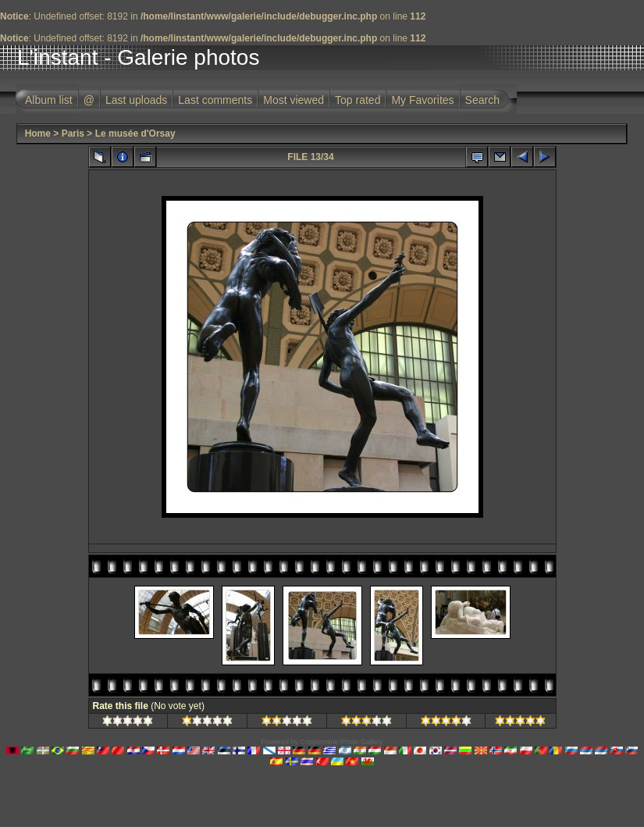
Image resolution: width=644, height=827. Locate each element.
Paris (73, 134)
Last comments (215, 100)
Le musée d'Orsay (135, 134)
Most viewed (294, 100)
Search (482, 100)
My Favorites (422, 100)
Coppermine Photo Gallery (341, 742)
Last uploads (136, 100)
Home (38, 134)
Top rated (358, 100)
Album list (49, 100)
